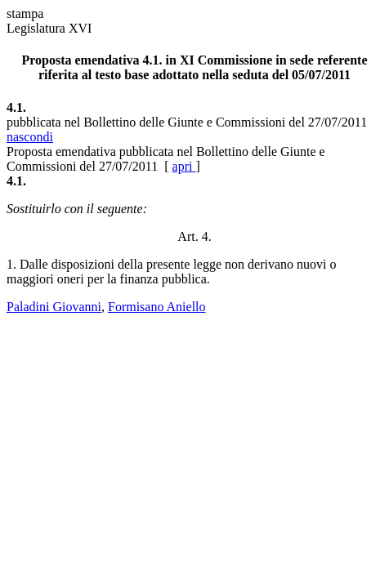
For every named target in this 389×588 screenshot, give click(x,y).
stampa (25, 13)
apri (184, 166)
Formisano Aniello (157, 307)
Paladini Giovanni (54, 307)
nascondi (30, 137)
